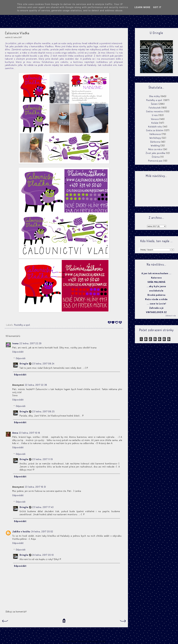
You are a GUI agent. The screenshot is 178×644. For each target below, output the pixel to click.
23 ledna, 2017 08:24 (43, 364)
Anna (15, 433)
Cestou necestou (155, 111)
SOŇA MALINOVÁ (157, 282)
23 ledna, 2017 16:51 (36, 487)
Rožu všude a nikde (156, 299)
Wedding (155, 146)
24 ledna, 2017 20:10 (43, 555)
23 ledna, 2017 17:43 (43, 507)
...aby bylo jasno (156, 286)
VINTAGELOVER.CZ (156, 312)
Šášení (154, 104)
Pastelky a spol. (22, 325)
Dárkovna (155, 142)
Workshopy (155, 138)
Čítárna (156, 157)
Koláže (155, 123)
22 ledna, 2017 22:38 (36, 385)
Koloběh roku (155, 127)
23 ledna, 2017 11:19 (42, 459)
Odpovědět (18, 352)
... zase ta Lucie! (157, 304)
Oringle (24, 364)
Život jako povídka (156, 153)
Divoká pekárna (156, 295)
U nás (155, 115)
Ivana (16, 343)
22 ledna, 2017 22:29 (31, 343)
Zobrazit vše (171, 316)
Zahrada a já (156, 308)
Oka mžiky (155, 96)
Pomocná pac (155, 161)
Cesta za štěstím (155, 130)
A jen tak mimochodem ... (156, 273)
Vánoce (155, 119)
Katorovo (157, 278)
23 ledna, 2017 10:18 (29, 433)
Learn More (142, 7)
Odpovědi (21, 358)
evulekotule (156, 291)
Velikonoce (155, 134)
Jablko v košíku (21, 531)
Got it (157, 7)
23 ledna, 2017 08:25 (43, 411)
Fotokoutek (155, 108)
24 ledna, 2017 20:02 (42, 531)
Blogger (110, 641)
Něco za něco (155, 149)
